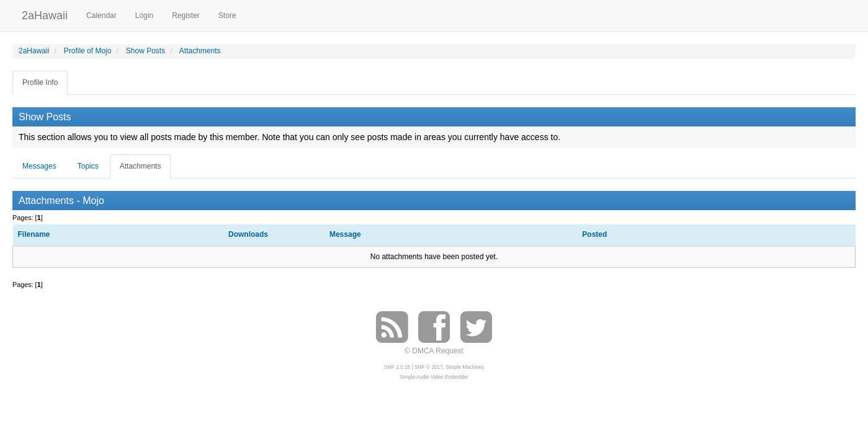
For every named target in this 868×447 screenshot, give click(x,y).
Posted (595, 234)
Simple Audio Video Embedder (434, 377)
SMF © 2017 (429, 367)
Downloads (248, 234)
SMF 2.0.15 (397, 367)
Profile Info (40, 82)
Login (144, 15)
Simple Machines (465, 367)
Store (227, 15)
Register (186, 15)
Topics (88, 166)
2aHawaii (45, 14)
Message (345, 234)
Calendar (101, 15)
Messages (39, 166)
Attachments (141, 166)
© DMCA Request (434, 351)
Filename (34, 234)
